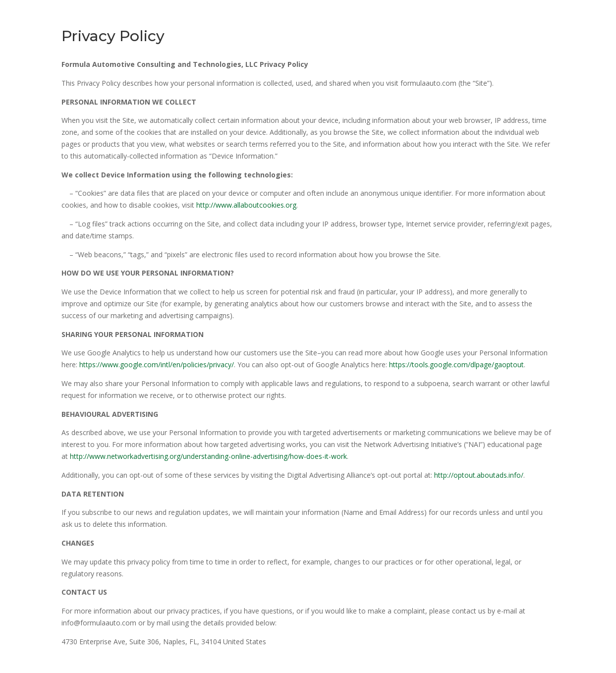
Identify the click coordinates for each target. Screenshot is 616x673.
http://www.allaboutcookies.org (246, 205)
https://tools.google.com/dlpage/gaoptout (456, 365)
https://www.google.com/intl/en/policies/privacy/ (157, 365)
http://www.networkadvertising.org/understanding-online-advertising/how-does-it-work (208, 456)
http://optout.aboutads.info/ (479, 475)
